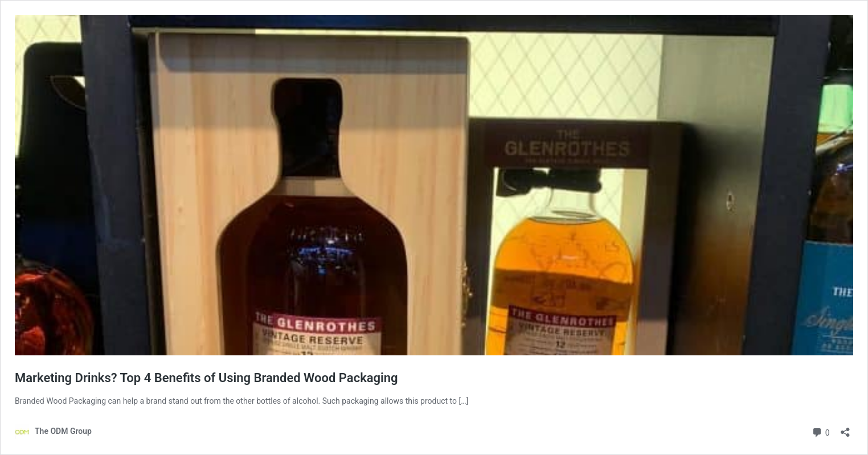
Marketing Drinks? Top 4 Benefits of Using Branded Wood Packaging (206, 378)
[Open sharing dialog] (845, 429)
